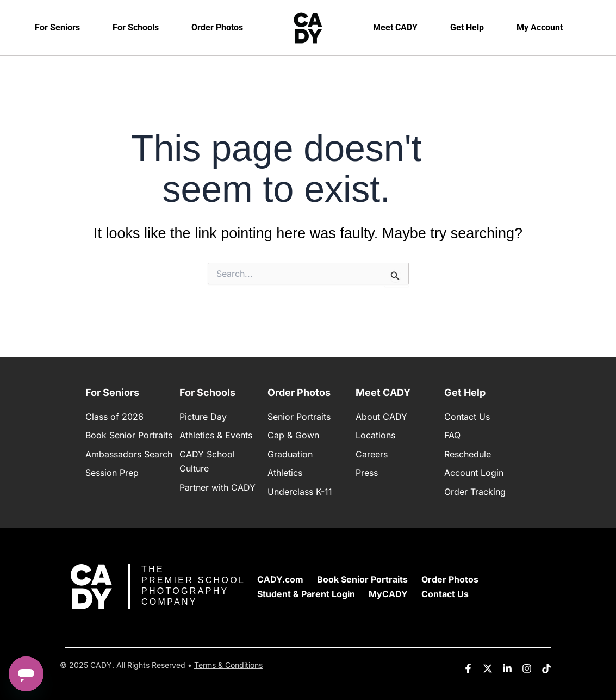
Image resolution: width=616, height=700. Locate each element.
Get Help (467, 27)
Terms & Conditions (228, 665)
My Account (540, 27)
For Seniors (57, 27)
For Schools (136, 27)
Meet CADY (395, 27)
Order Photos (217, 27)
